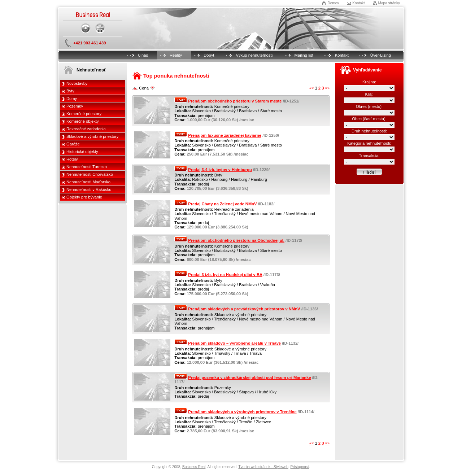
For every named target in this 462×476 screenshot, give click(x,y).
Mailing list (304, 55)
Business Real (194, 467)
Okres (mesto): (369, 106)
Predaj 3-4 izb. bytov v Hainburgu (220, 170)
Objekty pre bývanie (84, 197)
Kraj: (369, 94)
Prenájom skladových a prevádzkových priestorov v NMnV (244, 309)
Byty (70, 91)
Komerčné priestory (84, 114)
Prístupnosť (300, 467)
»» (327, 88)
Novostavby (77, 83)
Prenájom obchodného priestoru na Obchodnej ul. (236, 240)
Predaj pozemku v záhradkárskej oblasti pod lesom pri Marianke (249, 377)
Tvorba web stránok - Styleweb (263, 467)
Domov (333, 3)
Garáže (73, 144)
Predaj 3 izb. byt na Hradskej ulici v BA (225, 275)
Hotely (72, 159)
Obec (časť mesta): (369, 119)
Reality (176, 55)
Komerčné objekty (83, 121)
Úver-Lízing (381, 55)
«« (311, 88)
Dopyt (209, 55)
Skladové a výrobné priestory (92, 136)
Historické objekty (82, 152)
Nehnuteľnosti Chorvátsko (90, 174)
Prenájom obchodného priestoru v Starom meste (235, 101)
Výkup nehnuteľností (254, 55)
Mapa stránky (389, 3)
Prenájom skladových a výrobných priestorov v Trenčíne (242, 412)
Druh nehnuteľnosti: (369, 131)
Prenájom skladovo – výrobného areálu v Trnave (234, 343)
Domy (72, 99)
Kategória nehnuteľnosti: (369, 143)
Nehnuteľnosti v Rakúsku (89, 189)
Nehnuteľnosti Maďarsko (88, 182)
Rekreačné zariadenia (86, 129)
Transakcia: (369, 156)
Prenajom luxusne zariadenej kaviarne (225, 135)
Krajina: (369, 82)
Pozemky (75, 106)
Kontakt (358, 3)
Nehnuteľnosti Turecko (87, 167)
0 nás (143, 55)
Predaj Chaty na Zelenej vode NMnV (222, 204)
